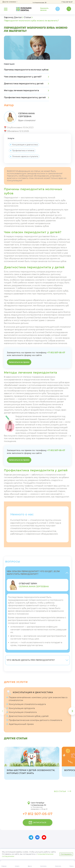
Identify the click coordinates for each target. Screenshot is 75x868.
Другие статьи (16, 738)
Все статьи (63, 791)
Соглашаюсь (66, 854)
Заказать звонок (44, 9)
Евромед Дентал (13, 17)
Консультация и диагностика (24, 145)
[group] (32, 763)
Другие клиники (10, 2)
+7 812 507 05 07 (67, 2)
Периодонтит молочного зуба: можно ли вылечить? (31, 21)
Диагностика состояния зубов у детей (28, 716)
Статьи (27, 17)
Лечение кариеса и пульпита (24, 156)
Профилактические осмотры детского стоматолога (34, 720)
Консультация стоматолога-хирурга (26, 704)
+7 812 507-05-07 (56, 353)
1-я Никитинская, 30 (39, 3)
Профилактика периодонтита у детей (26, 97)
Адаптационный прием (20, 724)
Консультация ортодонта (21, 708)
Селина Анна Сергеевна (34, 587)
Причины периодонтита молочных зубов (26, 70)
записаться (37, 822)
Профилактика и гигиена (22, 151)
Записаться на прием (19, 362)
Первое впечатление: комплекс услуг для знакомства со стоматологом (37, 699)
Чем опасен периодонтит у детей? (26, 77)
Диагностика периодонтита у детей (26, 84)
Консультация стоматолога (22, 712)
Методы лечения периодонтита (26, 90)
